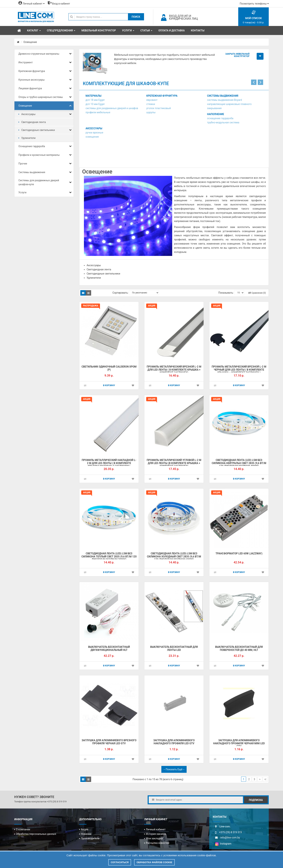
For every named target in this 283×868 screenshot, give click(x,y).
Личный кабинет (156, 829)
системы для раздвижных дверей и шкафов (112, 108)
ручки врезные (94, 133)
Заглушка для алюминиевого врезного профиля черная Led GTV (109, 742)
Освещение (30, 42)
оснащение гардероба (220, 118)
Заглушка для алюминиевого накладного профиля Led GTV (174, 742)
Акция (85, 829)
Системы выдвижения (32, 172)
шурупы (151, 112)
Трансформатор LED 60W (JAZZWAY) (239, 553)
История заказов (156, 834)
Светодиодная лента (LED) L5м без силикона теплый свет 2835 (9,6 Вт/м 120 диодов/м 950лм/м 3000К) (109, 556)
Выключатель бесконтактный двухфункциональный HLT (109, 648)
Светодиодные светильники (38, 130)
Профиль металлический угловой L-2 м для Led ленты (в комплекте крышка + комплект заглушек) (174, 463)
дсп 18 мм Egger (95, 100)
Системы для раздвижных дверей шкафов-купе (39, 182)
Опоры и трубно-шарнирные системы (41, 97)
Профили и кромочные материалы (39, 155)
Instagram (223, 844)
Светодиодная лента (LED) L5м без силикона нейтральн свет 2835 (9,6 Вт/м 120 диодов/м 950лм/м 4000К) (239, 463)
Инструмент (26, 62)
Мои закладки (154, 838)
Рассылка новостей (158, 843)
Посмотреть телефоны (254, 4)
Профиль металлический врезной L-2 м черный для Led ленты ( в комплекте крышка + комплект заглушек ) (239, 370)
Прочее (23, 164)
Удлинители (28, 138)
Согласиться (120, 862)
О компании (23, 829)
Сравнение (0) (259, 293)
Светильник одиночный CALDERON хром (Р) (109, 368)
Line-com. (225, 827)
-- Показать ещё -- (174, 769)
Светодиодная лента (34, 122)
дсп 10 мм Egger (95, 104)
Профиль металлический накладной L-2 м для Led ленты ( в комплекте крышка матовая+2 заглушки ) (109, 463)
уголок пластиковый (159, 108)
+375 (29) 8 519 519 (57, 802)
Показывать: (226, 293)
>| (265, 779)
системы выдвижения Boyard (224, 100)
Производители (90, 838)
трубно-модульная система (223, 122)
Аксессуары (28, 114)
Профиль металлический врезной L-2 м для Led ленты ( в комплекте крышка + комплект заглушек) (174, 370)
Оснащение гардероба (32, 146)
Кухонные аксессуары (31, 80)
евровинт (152, 100)
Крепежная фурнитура (32, 71)
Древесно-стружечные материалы (39, 54)
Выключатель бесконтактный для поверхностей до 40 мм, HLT (239, 648)
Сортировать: (120, 293)
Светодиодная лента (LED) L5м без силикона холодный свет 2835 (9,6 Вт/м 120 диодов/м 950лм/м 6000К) (174, 556)
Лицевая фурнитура (30, 88)
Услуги (22, 192)
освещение (92, 137)
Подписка (256, 800)
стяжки (151, 104)
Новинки (86, 834)
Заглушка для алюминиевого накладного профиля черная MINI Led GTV (239, 743)
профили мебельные (98, 112)
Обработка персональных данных (36, 834)
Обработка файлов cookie (154, 862)
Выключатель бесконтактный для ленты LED (174, 648)
